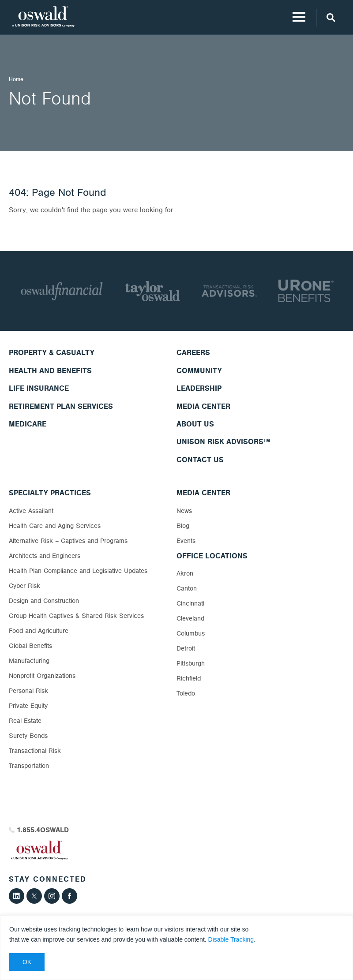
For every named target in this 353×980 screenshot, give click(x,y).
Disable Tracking (231, 939)
